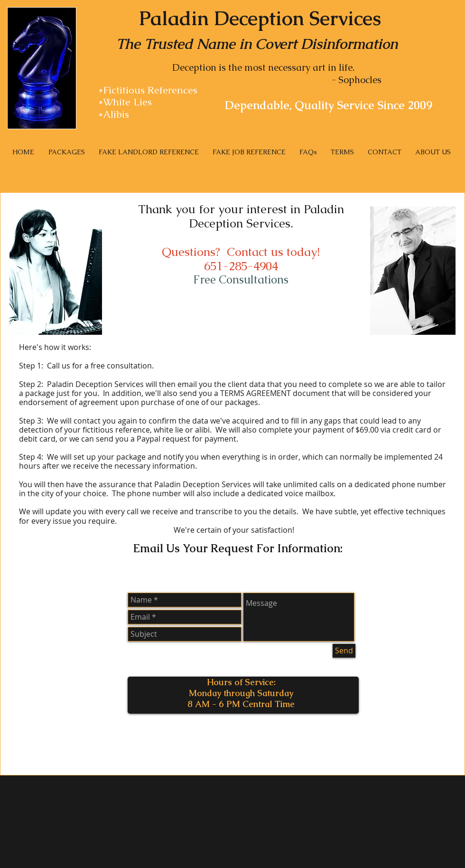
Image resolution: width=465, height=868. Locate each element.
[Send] (344, 651)
